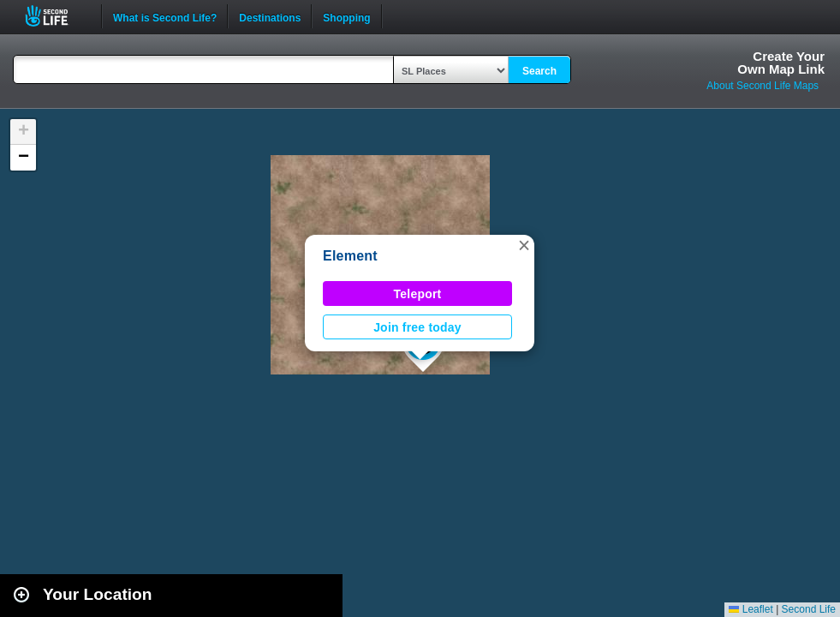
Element (350, 256)
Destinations (270, 16)
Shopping (346, 16)
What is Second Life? (165, 16)
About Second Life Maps (763, 86)
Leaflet (751, 609)
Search (539, 71)
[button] (524, 245)
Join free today (417, 327)
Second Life (56, 16)
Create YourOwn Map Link (781, 63)
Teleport (418, 294)
